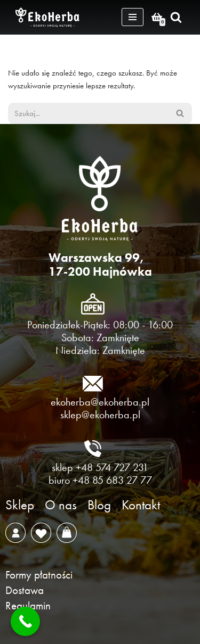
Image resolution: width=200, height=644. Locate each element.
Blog (99, 505)
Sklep (20, 505)
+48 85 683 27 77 (112, 480)
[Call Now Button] (25, 621)
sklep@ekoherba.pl (100, 415)
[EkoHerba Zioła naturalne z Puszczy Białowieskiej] (50, 17)
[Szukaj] (176, 17)
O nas (61, 505)
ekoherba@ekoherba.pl (100, 402)
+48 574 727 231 (112, 467)
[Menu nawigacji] (133, 17)
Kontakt (141, 505)
